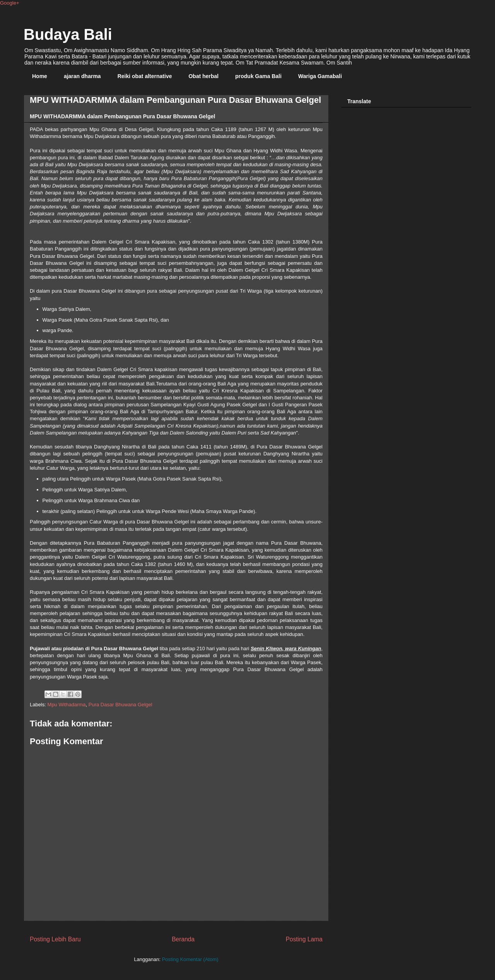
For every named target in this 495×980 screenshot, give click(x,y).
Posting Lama (304, 939)
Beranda (183, 939)
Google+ (10, 3)
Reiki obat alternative (145, 76)
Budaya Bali (68, 34)
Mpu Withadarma (67, 705)
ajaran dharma (82, 76)
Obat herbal (203, 76)
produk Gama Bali (258, 76)
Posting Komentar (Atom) (190, 959)
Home (40, 76)
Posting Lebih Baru (55, 939)
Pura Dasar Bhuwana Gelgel (120, 705)
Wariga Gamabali (320, 76)
